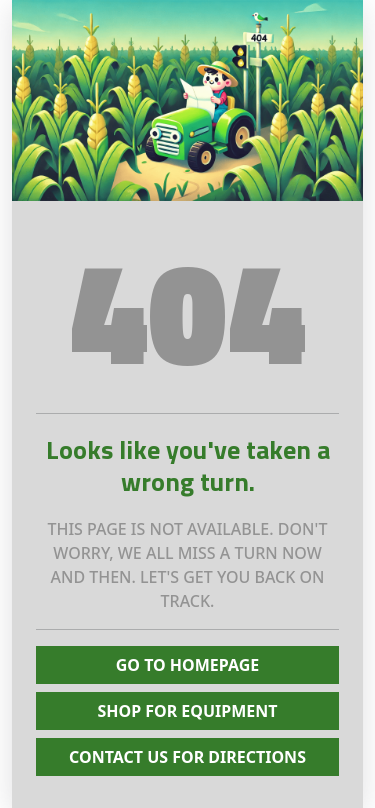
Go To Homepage (188, 665)
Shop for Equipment (187, 711)
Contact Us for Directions (187, 757)
